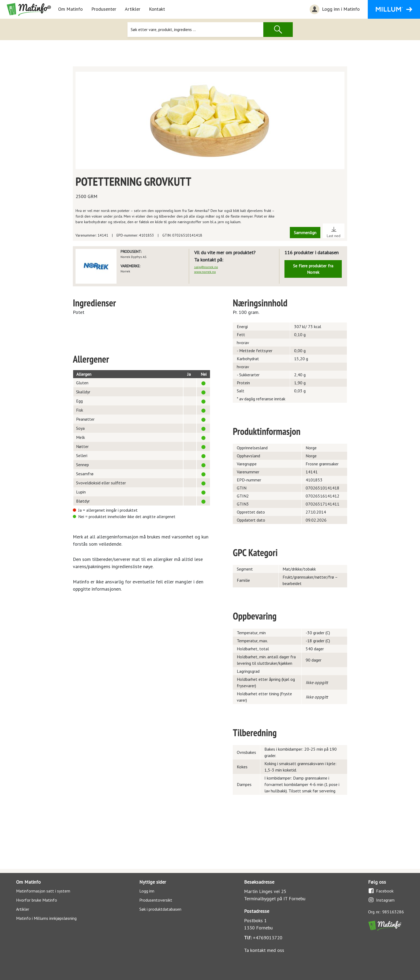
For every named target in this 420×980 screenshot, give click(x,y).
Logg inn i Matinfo (334, 9)
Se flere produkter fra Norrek (313, 269)
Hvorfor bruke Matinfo (37, 900)
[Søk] (195, 30)
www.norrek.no (205, 272)
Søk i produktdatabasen (160, 909)
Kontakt (157, 9)
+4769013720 (268, 938)
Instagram (381, 900)
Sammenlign (305, 233)
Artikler (133, 9)
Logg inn (147, 891)
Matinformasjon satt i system (43, 891)
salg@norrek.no (206, 267)
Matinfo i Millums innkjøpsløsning (46, 918)
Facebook (381, 891)
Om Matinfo (70, 9)
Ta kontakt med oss (264, 950)
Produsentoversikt (156, 900)
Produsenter (104, 9)
